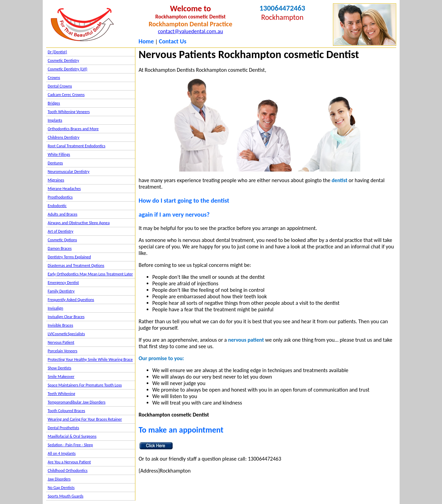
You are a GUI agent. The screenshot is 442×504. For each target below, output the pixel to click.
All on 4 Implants (62, 453)
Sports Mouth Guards (66, 496)
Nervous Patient (61, 342)
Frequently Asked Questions (71, 300)
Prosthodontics (60, 197)
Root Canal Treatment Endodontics (77, 146)
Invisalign (56, 308)
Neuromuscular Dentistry (69, 172)
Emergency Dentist (63, 283)
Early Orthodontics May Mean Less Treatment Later (90, 274)
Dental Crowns (60, 86)
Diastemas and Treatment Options (76, 265)
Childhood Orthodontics (68, 471)
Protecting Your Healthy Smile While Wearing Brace (90, 359)
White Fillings (59, 154)
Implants (55, 120)
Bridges (54, 103)
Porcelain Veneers (63, 351)
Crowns (54, 78)
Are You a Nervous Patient (69, 462)
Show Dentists (60, 368)
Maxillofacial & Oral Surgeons (72, 436)
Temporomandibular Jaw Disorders (77, 402)
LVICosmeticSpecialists (66, 334)
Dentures (56, 163)
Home (146, 41)
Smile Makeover (61, 377)
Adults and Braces (63, 214)
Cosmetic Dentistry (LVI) (68, 69)
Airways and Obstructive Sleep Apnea (79, 223)
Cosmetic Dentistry (64, 60)
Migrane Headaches (64, 189)
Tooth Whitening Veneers (69, 112)
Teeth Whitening (62, 394)
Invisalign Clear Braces (66, 317)
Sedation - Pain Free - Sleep (70, 445)
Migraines (56, 180)
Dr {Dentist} (58, 52)
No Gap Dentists (61, 488)
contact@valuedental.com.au (190, 31)
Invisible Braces (61, 325)
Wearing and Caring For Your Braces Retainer (85, 419)
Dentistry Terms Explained (69, 257)
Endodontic (57, 206)
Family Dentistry (61, 291)
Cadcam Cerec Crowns (66, 95)
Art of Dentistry (61, 231)
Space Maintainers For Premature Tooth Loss (85, 385)
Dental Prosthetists (64, 428)
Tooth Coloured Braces (67, 411)
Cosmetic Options (63, 240)
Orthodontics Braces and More (73, 129)
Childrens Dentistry (64, 137)
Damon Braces (60, 248)
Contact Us (173, 41)
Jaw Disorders (59, 479)
